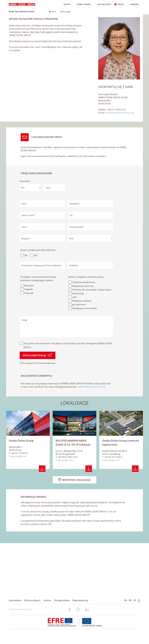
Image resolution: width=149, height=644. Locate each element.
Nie (36, 309)
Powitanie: (25, 235)
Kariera (133, 4)
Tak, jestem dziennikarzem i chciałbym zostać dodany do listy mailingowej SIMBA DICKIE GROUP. (68, 399)
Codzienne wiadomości (84, 336)
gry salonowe (79, 358)
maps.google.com (18, 510)
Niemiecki (29, 339)
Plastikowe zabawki (82, 355)
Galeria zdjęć (64, 12)
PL (139, 600)
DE (130, 600)
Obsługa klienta (62, 600)
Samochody (78, 347)
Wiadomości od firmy (83, 340)
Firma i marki (82, 4)
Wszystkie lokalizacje (74, 534)
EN (126, 600)
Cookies (47, 600)
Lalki (74, 351)
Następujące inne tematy (84, 362)
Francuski (29, 347)
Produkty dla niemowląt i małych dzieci (92, 343)
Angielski (29, 343)
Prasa (119, 4)
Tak (26, 309)
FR (135, 600)
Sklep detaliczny (80, 600)
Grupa (65, 4)
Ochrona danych (32, 600)
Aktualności (103, 4)
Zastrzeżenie (15, 600)
